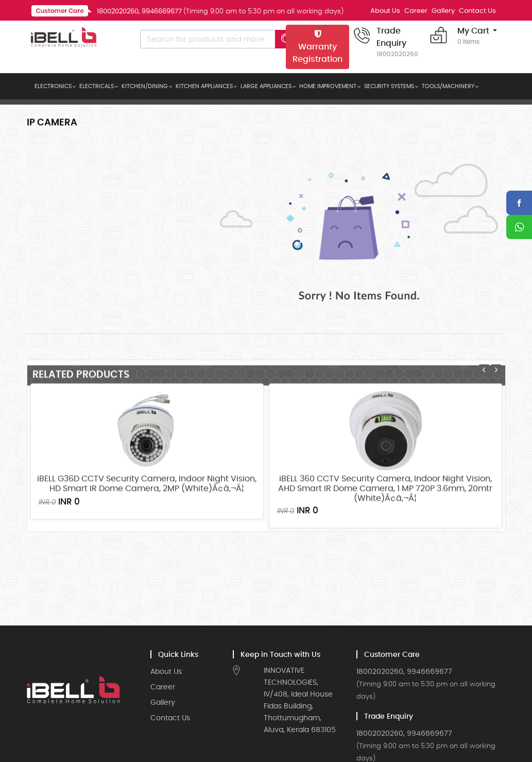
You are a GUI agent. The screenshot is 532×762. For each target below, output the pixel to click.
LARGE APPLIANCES (266, 86)
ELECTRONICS (53, 86)
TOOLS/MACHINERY (448, 86)
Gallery (443, 11)
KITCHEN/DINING (145, 86)
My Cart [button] (473, 37)
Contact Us (477, 11)
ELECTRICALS (97, 86)
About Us (385, 11)
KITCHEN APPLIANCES (204, 86)
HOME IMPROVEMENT (328, 86)
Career (416, 11)
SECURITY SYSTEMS (389, 86)
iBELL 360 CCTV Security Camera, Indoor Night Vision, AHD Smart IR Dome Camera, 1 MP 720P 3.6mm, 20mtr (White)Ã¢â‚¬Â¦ (385, 540)
